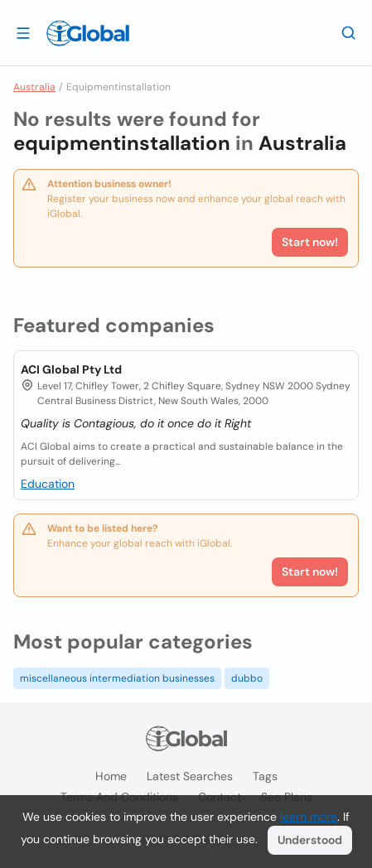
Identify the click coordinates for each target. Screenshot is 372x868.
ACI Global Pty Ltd (71, 369)
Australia (34, 87)
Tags (265, 776)
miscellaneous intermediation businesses (117, 678)
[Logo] (88, 33)
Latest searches (190, 776)
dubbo (247, 678)
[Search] (349, 32)
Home (111, 776)
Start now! (310, 571)
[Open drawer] (23, 32)
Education (48, 484)
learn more (309, 817)
